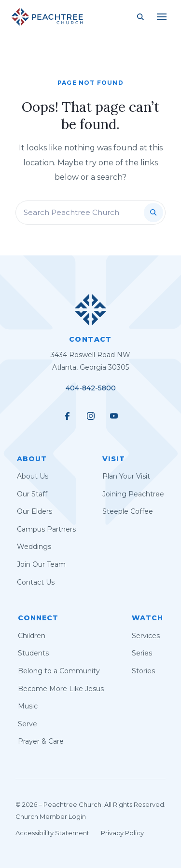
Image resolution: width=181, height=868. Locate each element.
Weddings (34, 547)
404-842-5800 (91, 388)
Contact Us (36, 582)
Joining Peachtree (133, 494)
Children (32, 636)
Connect (38, 618)
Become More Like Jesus (61, 689)
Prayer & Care (41, 741)
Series (142, 653)
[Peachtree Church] (47, 17)
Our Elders (35, 511)
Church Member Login (51, 816)
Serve (28, 724)
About (32, 459)
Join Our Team (41, 564)
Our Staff (32, 494)
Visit (114, 459)
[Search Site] (140, 17)
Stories (143, 671)
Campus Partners (46, 529)
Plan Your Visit (126, 476)
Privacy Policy (122, 833)
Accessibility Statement (52, 833)
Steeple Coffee (128, 511)
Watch (147, 618)
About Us (33, 476)
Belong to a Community (59, 671)
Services (146, 636)
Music (28, 706)
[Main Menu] (162, 17)
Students (33, 653)
